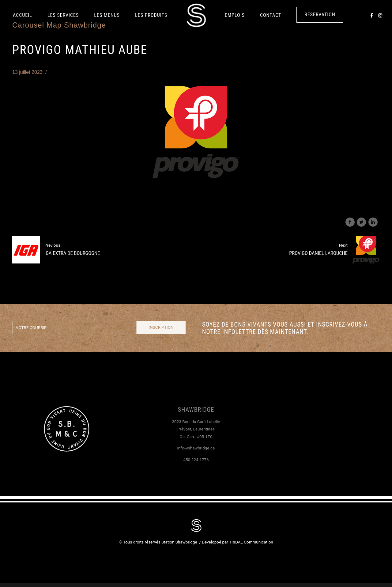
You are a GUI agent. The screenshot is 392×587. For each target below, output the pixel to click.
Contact (271, 15)
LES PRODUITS (151, 15)
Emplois (235, 15)
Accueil (23, 15)
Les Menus (107, 15)
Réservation (320, 15)
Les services (63, 15)
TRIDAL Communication (251, 542)
